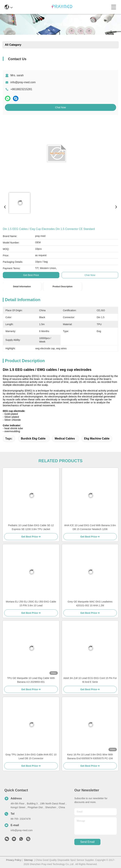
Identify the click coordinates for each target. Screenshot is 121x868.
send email (87, 842)
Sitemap (28, 860)
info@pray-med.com (23, 82)
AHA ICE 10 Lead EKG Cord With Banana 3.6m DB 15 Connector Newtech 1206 (90, 527)
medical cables (65, 439)
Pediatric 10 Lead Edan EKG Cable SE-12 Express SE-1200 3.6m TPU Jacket (31, 527)
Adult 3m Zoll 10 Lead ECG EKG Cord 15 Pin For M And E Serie (90, 680)
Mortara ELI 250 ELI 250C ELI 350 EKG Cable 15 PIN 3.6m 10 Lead (31, 604)
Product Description (63, 287)
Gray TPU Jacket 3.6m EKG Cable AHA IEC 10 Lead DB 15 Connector (31, 756)
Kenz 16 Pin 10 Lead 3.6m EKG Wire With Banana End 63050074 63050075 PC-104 (90, 756)
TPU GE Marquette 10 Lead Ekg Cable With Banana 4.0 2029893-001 (31, 680)
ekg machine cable (97, 439)
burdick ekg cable (33, 439)
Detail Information (22, 287)
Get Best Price (31, 275)
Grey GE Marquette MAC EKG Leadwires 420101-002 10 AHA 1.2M (90, 604)
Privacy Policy (14, 860)
